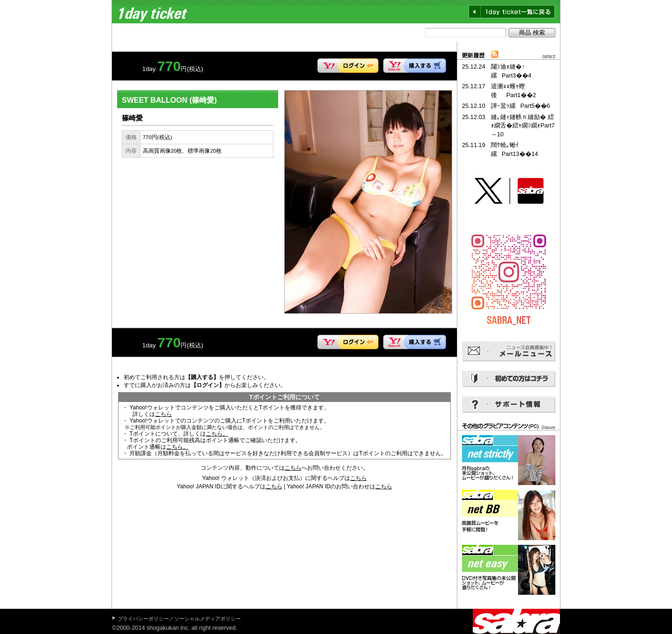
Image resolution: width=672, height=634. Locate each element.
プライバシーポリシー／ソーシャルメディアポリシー (179, 619)
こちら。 (217, 434)
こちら (163, 414)
